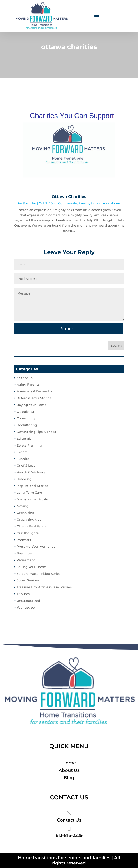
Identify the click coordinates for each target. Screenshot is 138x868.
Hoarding (24, 479)
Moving (23, 506)
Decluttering (27, 425)
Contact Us (69, 820)
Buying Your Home (32, 405)
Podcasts (24, 540)
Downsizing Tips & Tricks (36, 432)
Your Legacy (26, 607)
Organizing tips (29, 520)
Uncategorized (28, 601)
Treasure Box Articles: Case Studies (44, 587)
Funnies (23, 459)
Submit (68, 328)
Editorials (24, 439)
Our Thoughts (28, 533)
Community (68, 203)
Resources (25, 553)
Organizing (26, 513)
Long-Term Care (29, 493)
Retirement (26, 560)
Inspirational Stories (32, 486)
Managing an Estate (32, 499)
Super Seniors (28, 580)
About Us (69, 770)
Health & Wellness (31, 472)
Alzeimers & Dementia (34, 391)
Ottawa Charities (69, 197)
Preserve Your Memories (36, 547)
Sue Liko (29, 203)
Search (116, 346)
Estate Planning (29, 445)
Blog (69, 778)
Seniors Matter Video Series (39, 574)
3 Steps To (25, 378)
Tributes (23, 594)
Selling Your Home (105, 203)
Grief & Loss (26, 466)
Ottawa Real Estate (32, 526)
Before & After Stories (34, 398)
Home (69, 763)
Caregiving (25, 412)
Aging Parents (28, 384)
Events (84, 203)
